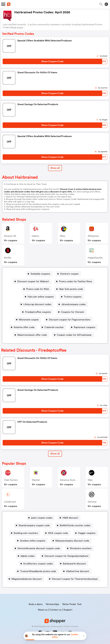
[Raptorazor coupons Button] (83, 327)
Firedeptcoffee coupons (38, 312)
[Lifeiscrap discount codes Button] (36, 304)
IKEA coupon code (58, 533)
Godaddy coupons (40, 274)
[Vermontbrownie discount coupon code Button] (38, 548)
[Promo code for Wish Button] (37, 289)
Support (68, 610)
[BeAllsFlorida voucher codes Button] (74, 525)
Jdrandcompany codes (73, 304)
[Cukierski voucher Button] (53, 327)
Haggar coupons (87, 533)
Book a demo (36, 604)
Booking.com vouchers (26, 533)
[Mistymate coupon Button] (28, 320)
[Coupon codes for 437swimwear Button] (73, 335)
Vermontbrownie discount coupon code (39, 548)
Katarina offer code (24, 327)
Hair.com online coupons (41, 297)
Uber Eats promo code (71, 289)
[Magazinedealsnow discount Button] (26, 579)
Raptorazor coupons (85, 327)
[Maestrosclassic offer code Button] (31, 335)
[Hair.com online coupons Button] (40, 297)
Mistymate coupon (29, 320)
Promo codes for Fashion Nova (75, 281)
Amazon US (10, 236)
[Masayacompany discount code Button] (71, 541)
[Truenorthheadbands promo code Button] (37, 571)
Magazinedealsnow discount (27, 579)
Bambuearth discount (74, 564)
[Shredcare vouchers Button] (80, 548)
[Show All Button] (55, 454)
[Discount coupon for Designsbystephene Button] (65, 556)
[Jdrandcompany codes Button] (72, 304)
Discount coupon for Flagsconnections (70, 320)
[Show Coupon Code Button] (52, 61)
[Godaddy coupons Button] (39, 274)
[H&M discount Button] (69, 518)
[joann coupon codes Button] (41, 518)
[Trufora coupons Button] (72, 297)
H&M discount (70, 518)
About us (43, 610)
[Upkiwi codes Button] (26, 556)
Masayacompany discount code (72, 541)
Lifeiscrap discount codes (37, 304)
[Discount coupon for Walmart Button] (32, 281)
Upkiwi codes (28, 556)
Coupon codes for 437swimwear (74, 335)
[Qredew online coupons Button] (32, 541)
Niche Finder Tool (72, 604)
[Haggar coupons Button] (86, 533)
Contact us (56, 610)
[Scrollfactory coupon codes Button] (37, 564)
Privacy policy (57, 626)
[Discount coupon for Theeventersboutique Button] (74, 579)
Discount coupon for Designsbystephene (66, 556)
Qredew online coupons (33, 541)
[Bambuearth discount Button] (73, 564)
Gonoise (92, 502)
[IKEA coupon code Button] (57, 533)
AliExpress (93, 236)
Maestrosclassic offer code (32, 335)
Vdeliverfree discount (78, 571)
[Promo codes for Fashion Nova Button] (74, 281)
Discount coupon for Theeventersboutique (75, 579)
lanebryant (10, 502)
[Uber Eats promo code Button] (70, 289)
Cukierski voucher (54, 327)
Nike (90, 480)
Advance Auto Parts (71, 480)
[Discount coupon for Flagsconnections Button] (68, 320)
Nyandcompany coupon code (34, 525)
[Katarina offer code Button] (23, 327)
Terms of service (71, 626)
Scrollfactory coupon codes (38, 564)
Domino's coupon (69, 274)
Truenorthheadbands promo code (38, 571)
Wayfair (36, 480)
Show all (55, 454)
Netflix (8, 258)
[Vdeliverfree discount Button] (76, 571)
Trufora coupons (73, 297)
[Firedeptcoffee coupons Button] (37, 312)
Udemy (35, 236)
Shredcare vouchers (81, 548)
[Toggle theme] (106, 4)
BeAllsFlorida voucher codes (75, 525)
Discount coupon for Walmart (33, 281)
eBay (62, 236)
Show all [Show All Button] (55, 168)
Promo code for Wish (38, 289)
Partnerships (52, 604)
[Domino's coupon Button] (68, 274)
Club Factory (11, 480)
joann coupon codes (42, 518)
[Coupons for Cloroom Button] (71, 312)
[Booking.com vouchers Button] (25, 533)
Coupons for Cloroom (72, 312)
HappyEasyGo (95, 258)
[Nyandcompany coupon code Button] (33, 525)
